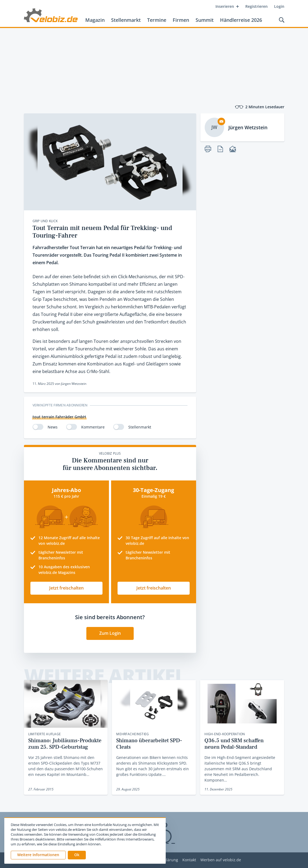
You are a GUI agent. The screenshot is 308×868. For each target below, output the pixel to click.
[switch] (38, 427)
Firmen (181, 20)
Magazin (95, 20)
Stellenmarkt (126, 20)
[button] (77, 855)
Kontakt (189, 860)
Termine (157, 20)
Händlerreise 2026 (241, 20)
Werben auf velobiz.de (221, 860)
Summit (205, 20)
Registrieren (256, 6)
